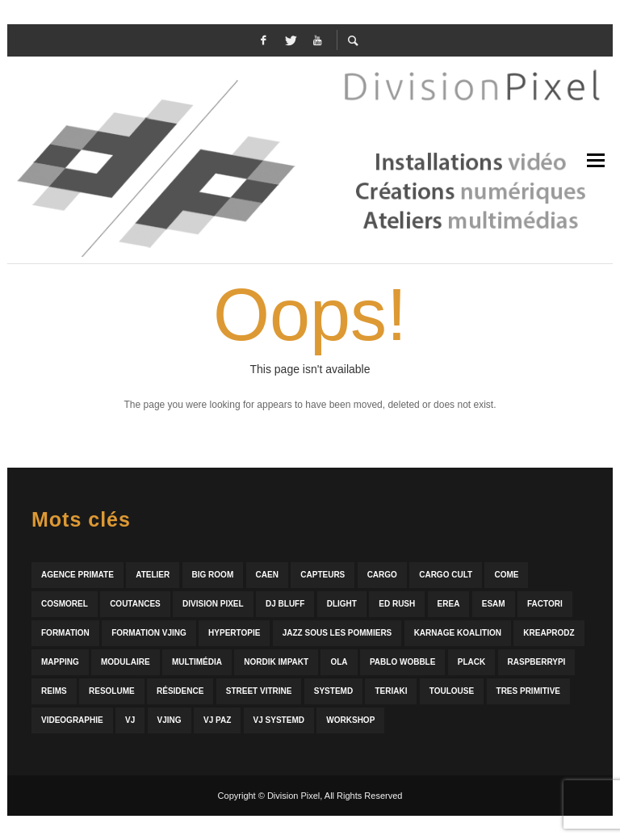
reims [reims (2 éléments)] (54, 691)
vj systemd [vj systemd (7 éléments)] (279, 720)
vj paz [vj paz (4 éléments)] (217, 720)
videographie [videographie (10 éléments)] (72, 720)
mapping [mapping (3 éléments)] (60, 662)
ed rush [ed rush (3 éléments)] (397, 604)
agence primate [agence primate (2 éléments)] (77, 575)
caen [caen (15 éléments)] (267, 575)
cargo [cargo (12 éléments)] (382, 575)
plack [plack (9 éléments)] (471, 662)
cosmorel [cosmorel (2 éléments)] (65, 604)
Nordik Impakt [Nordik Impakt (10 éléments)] (276, 662)
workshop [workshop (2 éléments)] (350, 720)
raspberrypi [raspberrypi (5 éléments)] (537, 662)
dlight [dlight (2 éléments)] (342, 604)
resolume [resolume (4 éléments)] (112, 691)
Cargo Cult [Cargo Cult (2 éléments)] (446, 575)
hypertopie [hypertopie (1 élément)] (234, 633)
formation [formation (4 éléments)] (65, 633)
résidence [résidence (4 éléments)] (180, 691)
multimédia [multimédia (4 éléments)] (197, 662)
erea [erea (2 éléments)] (449, 604)
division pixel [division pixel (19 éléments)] (213, 604)
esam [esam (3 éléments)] (494, 604)
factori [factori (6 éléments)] (545, 604)
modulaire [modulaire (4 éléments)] (126, 662)
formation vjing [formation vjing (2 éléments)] (149, 633)
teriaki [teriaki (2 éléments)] (391, 691)
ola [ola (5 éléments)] (339, 662)
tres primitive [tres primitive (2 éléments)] (528, 691)
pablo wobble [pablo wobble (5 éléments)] (402, 662)
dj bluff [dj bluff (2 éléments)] (285, 604)
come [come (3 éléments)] (506, 575)
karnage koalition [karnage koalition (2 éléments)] (458, 633)
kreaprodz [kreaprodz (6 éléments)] (549, 633)
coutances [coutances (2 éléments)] (135, 604)
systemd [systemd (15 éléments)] (333, 691)
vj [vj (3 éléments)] (130, 720)
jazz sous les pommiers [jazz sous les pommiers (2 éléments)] (337, 633)
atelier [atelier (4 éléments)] (153, 575)
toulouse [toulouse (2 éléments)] (452, 691)
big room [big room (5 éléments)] (213, 575)
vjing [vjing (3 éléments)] (170, 720)
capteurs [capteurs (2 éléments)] (323, 575)
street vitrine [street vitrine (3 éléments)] (259, 691)
